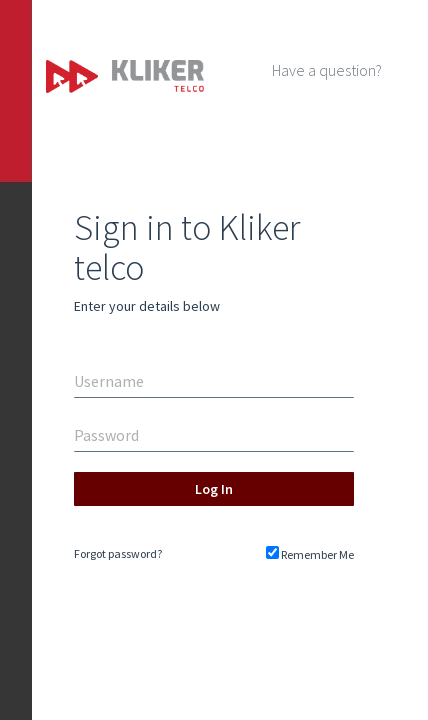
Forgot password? (118, 553)
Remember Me (310, 554)
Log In (214, 489)
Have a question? (327, 70)
